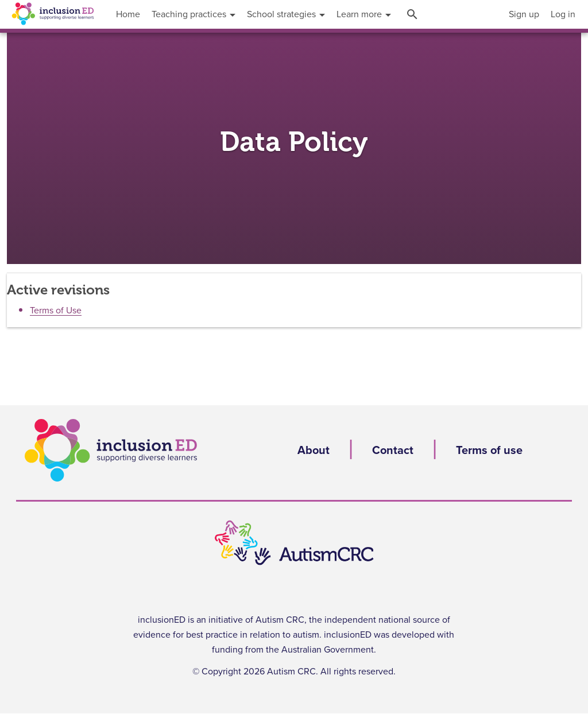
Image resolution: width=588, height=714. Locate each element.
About (314, 451)
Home (128, 14)
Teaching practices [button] (194, 14)
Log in (563, 14)
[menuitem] (524, 14)
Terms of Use (56, 311)
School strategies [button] (286, 14)
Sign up (524, 14)
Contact (393, 451)
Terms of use (489, 451)
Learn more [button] (364, 14)
